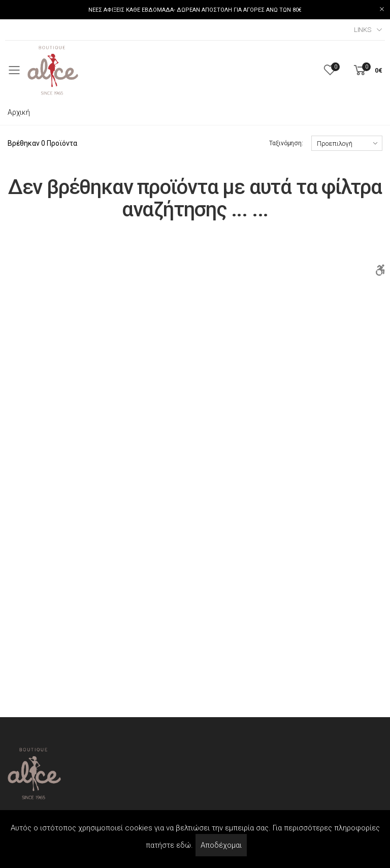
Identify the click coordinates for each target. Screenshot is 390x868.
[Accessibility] (380, 271)
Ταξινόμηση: (286, 143)
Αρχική (19, 112)
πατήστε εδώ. (169, 845)
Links (363, 30)
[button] (367, 70)
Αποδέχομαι (221, 845)
